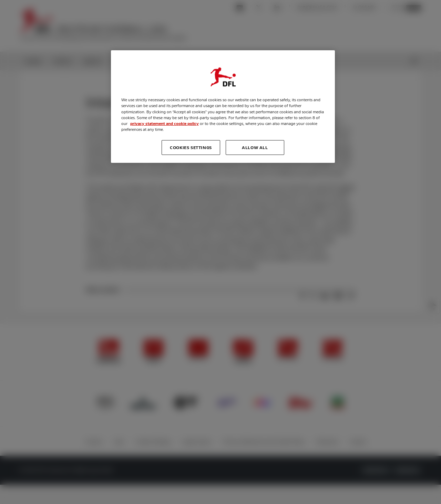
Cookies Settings (191, 147)
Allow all (255, 147)
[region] (223, 106)
